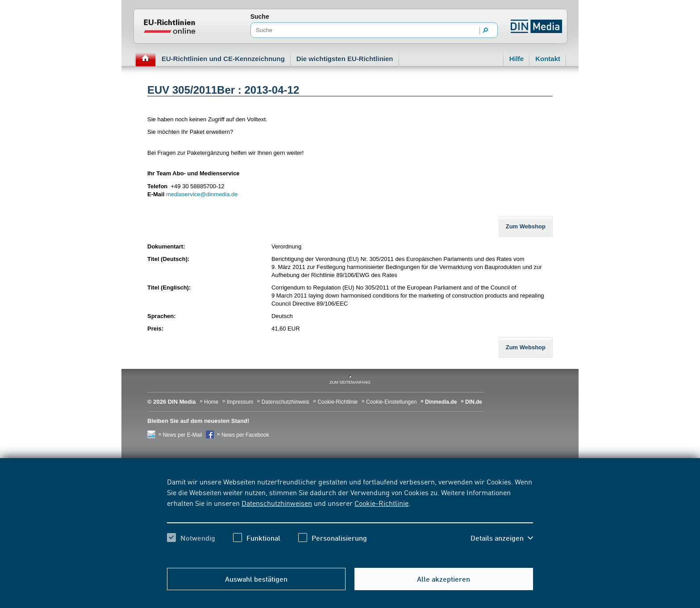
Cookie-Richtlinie (381, 503)
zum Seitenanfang (350, 382)
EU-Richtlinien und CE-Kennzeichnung (223, 59)
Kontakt (548, 59)
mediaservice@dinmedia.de (202, 194)
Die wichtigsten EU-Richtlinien (345, 59)
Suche (260, 17)
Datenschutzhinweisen (277, 503)
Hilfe (517, 59)
